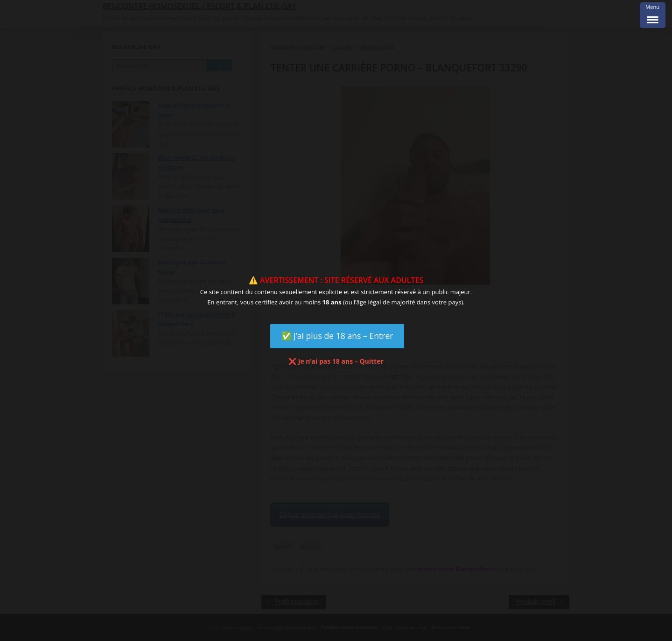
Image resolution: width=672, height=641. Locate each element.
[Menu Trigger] (653, 15)
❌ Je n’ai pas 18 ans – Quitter (336, 361)
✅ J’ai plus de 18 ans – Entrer (337, 336)
